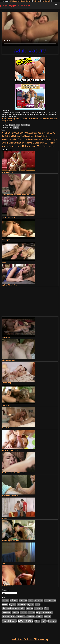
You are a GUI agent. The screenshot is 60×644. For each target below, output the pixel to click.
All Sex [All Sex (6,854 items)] (12, 133)
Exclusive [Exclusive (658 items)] (27, 139)
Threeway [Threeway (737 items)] (47, 146)
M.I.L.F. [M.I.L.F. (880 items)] (46, 143)
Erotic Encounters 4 (9, 586)
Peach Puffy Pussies (9, 217)
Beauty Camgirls (26, 1)
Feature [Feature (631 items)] (35, 139)
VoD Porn (36, 1)
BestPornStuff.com (15, 6)
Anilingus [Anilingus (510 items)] (33, 133)
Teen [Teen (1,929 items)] (40, 146)
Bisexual (12, 125)
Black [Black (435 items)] (26, 136)
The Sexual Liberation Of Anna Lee (14, 473)
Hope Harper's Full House (11, 496)
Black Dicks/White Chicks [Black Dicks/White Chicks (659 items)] (40, 136)
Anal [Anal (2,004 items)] (27, 133)
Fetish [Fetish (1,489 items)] (41, 139)
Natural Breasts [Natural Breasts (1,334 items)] (9, 146)
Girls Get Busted (8, 428)
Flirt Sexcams (15, 1)
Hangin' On (6, 405)
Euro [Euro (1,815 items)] (20, 139)
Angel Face (6, 338)
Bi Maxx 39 (6, 518)
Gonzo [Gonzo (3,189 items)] (48, 139)
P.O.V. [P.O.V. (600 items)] (34, 146)
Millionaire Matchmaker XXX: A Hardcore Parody (18, 195)
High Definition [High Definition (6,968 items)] (44, 613)
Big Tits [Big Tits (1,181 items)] (20, 136)
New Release (26, 125)
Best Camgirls (46, 1)
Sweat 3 (5, 262)
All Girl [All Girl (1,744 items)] (5, 133)
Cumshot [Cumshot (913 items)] (13, 139)
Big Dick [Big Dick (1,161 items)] (13, 136)
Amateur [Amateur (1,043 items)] (20, 133)
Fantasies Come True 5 (10, 450)
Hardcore (16, 128)
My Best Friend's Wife (9, 285)
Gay (18, 125)
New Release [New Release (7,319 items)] (24, 146)
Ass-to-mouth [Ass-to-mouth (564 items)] (43, 133)
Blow (4, 563)
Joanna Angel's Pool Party (11, 541)
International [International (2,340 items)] (18, 143)
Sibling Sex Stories (8, 360)
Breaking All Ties (8, 172)
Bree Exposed (7, 240)
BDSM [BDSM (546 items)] (52, 133)
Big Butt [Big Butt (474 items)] (5, 136)
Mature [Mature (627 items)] (53, 143)
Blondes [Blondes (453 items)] (5, 139)
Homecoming (6, 383)
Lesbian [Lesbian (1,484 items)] (38, 143)
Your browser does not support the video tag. (30, 29)
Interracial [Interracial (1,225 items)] (29, 143)
